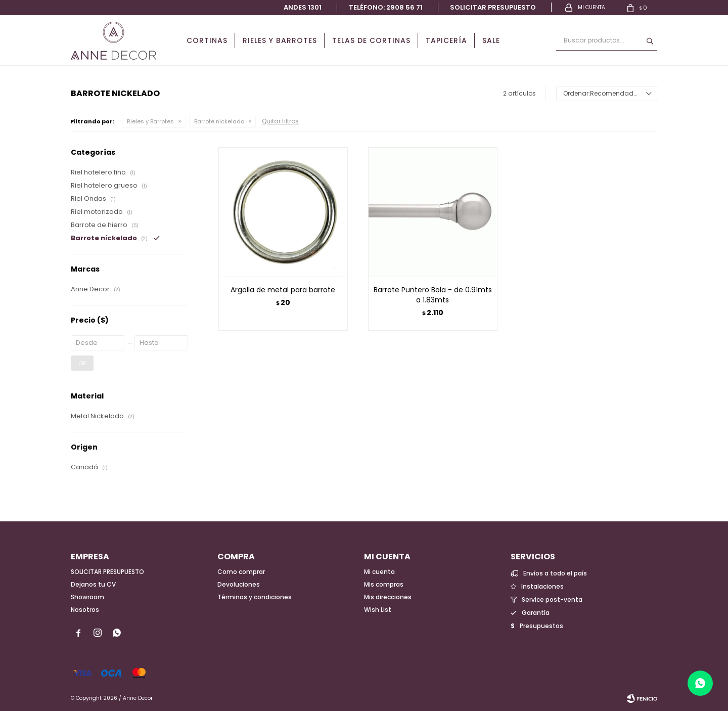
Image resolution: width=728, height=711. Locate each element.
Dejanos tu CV (93, 584)
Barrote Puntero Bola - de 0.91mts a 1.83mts (433, 295)
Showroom (87, 597)
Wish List (378, 610)
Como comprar (241, 572)
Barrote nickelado (219, 121)
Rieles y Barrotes (280, 40)
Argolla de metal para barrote (283, 290)
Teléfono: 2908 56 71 (386, 7)
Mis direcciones (388, 597)
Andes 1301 (303, 7)
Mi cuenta (379, 572)
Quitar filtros (280, 121)
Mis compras (384, 584)
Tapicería (446, 40)
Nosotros (85, 610)
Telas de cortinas (371, 40)
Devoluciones (239, 584)
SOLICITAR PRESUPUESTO (107, 572)
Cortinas (207, 40)
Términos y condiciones (255, 597)
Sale (491, 40)
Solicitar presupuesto (493, 7)
